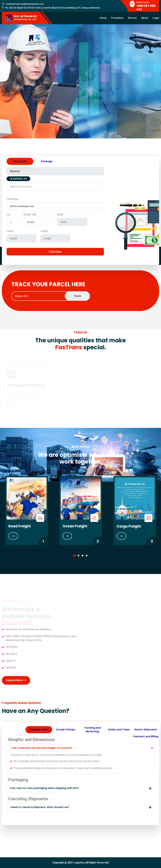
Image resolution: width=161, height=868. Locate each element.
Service (132, 18)
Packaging (12, 199)
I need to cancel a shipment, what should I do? (40, 807)
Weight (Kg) (30, 215)
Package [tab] (47, 161)
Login (156, 18)
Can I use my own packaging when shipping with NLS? (44, 788)
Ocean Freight (75, 526)
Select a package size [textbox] (22, 206)
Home (103, 18)
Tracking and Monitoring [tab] (92, 730)
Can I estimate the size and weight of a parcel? (42, 748)
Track (77, 296)
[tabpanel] (81, 511)
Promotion (117, 18)
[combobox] (55, 187)
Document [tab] (20, 161)
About (145, 18)
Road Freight (20, 526)
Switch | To (18, 179)
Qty (8, 215)
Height (10, 231)
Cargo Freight (129, 526)
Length (44, 231)
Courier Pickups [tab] (66, 730)
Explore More (16, 680)
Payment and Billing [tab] (146, 736)
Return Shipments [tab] (146, 730)
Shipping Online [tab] (39, 730)
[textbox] (55, 187)
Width (60, 215)
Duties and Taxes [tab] (119, 730)
